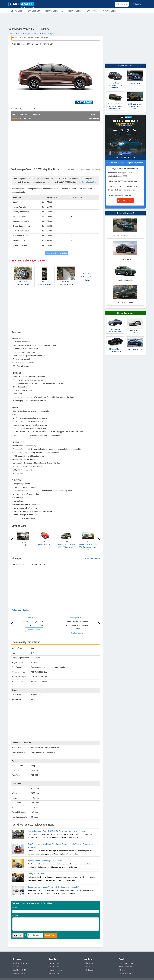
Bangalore (52, 970)
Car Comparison (89, 967)
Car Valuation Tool (89, 182)
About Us (122, 967)
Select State (122, 4)
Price (15, 38)
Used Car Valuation (20, 974)
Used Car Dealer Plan (54, 11)
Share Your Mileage (92, 558)
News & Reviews (41, 38)
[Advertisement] (77, 20)
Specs (30, 38)
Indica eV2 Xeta (45, 545)
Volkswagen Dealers (20, 610)
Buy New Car (93, 11)
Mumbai (51, 963)
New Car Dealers (110, 11)
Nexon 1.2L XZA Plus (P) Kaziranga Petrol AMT (88, 547)
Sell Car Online (17, 11)
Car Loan (16, 967)
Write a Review (94, 118)
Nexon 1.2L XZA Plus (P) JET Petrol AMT (66, 546)
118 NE (23, 545)
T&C (120, 974)
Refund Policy (128, 963)
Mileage (22, 38)
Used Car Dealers (75, 11)
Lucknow (56, 974)
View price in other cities (56, 253)
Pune (57, 963)
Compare (92, 114)
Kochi (58, 967)
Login (137, 4)
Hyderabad (61, 970)
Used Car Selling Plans (21, 963)
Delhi (50, 974)
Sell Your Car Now (125, 201)
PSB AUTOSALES (34, 618)
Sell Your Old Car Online (125, 158)
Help (120, 963)
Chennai (51, 967)
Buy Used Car (34, 11)
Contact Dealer (34, 630)
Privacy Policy (128, 974)
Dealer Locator (89, 970)
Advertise (122, 970)
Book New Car (88, 963)
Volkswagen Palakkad (77, 618)
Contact (129, 967)
